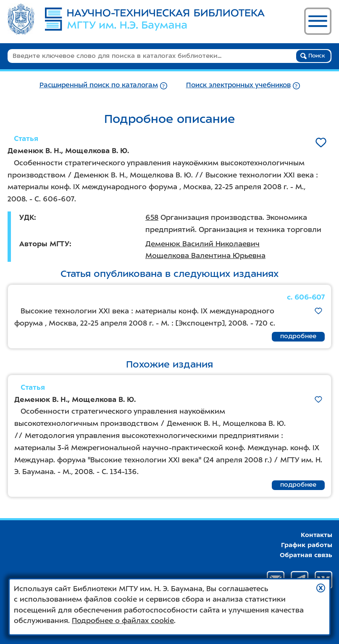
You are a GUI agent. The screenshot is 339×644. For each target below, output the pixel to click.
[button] (321, 588)
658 (152, 217)
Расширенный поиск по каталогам (99, 85)
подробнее (298, 336)
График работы (307, 545)
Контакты (317, 535)
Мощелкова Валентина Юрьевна (205, 256)
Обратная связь (306, 555)
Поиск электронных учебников (238, 85)
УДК (27, 217)
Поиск (313, 56)
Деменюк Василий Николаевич (202, 244)
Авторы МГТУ (44, 244)
